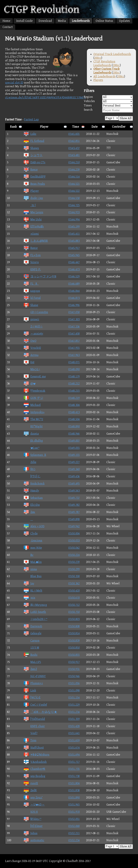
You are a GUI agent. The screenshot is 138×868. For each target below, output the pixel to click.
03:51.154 (74, 698)
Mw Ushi (33, 220)
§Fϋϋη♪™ (32, 819)
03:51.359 (74, 719)
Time (76, 127)
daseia (31, 434)
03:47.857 (74, 341)
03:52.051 (74, 819)
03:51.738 (74, 776)
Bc (28, 555)
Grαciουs (33, 541)
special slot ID (14, 83)
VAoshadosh (35, 762)
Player (44, 127)
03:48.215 (74, 391)
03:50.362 (74, 583)
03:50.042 (74, 548)
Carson (31, 641)
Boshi (30, 655)
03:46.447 (74, 262)
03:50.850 (74, 648)
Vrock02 (32, 348)
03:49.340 (74, 469)
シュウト (33, 155)
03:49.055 (74, 448)
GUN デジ (33, 398)
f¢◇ (29, 469)
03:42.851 (74, 141)
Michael (32, 405)
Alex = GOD (34, 526)
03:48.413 (74, 412)
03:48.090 (74, 369)
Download (45, 21)
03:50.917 (74, 662)
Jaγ (29, 583)
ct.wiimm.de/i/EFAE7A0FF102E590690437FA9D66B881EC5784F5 (45, 98)
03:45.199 (74, 227)
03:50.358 (74, 576)
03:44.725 (74, 205)
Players (98, 80)
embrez (34, 391)
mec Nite (33, 548)
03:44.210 (74, 162)
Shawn (31, 148)
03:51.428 (74, 726)
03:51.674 (74, 748)
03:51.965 (74, 805)
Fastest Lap (31, 120)
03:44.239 (74, 170)
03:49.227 (74, 462)
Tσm (30, 740)
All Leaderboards (105, 76)
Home (6, 21)
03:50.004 (74, 534)
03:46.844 (74, 291)
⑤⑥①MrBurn (36, 755)
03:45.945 (74, 255)
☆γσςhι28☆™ (35, 619)
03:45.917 (74, 248)
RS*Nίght (33, 426)
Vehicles (108, 101)
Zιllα (30, 462)
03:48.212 (74, 384)
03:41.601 (74, 134)
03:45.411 (74, 234)
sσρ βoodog (34, 776)
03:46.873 (74, 298)
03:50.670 (74, 598)
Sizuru (31, 262)
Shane (31, 305)
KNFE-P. (32, 269)
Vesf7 (30, 733)
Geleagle (32, 633)
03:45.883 (74, 241)
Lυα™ (31, 448)
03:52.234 (74, 840)
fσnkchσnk (34, 484)
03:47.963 (74, 355)
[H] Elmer (33, 826)
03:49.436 (74, 476)
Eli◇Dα (32, 505)
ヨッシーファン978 (40, 276)
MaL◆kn (33, 562)
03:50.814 (74, 633)
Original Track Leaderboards (112, 54)
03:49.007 (74, 441)
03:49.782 (74, 505)
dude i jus (33, 198)
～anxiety (33, 334)
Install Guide (25, 21)
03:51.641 (74, 733)
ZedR (30, 790)
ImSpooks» (34, 412)
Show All (126, 118)
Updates (124, 21)
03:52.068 (74, 826)
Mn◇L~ (32, 369)
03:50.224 (74, 555)
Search (108, 110)
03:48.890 (74, 426)
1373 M (31, 648)
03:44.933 (74, 212)
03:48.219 (74, 398)
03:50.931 (74, 669)
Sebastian (33, 498)
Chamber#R (34, 769)
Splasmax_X (35, 455)
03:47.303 (74, 319)
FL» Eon (32, 255)
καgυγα (32, 291)
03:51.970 (74, 812)
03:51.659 (74, 740)
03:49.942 (74, 526)
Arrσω (31, 355)
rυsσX (31, 783)
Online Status (104, 21)
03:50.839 (74, 641)
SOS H (31, 812)
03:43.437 (74, 148)
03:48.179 (74, 377)
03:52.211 (74, 833)
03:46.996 (74, 305)
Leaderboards (81, 21)
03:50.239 (74, 562)
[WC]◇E (32, 698)
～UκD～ (34, 805)
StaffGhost (34, 748)
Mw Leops (33, 212)
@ (29, 384)
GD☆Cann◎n (36, 312)
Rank (13, 127)
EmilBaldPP (35, 177)
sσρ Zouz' (33, 798)
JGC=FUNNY (35, 676)
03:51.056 (74, 683)
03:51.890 (74, 798)
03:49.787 (74, 512)
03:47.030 (74, 312)
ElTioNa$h (34, 227)
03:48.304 (74, 405)
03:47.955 (74, 348)
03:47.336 (74, 327)
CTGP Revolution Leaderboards (104, 63)
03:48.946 (74, 434)
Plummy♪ (33, 683)
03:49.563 (74, 491)
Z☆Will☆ (33, 327)
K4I (29, 362)
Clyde (31, 534)
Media (62, 21)
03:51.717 (74, 762)
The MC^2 (33, 419)
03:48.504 (74, 419)
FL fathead (34, 141)
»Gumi (31, 234)
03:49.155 (74, 455)
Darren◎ (33, 626)
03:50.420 (74, 591)
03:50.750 (74, 612)
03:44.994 (74, 220)
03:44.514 (74, 177)
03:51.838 (74, 790)
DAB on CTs (34, 162)
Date (95, 127)
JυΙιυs (30, 833)
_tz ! (30, 205)
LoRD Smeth (35, 612)
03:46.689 (74, 284)
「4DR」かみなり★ (40, 712)
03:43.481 (74, 155)
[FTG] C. (32, 476)
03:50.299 (74, 569)
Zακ (29, 512)
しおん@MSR (36, 241)
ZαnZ (30, 669)
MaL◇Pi (32, 662)
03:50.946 (74, 676)
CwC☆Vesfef (35, 705)
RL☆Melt (33, 591)
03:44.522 (74, 191)
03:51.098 (74, 691)
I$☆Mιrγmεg (35, 605)
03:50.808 (74, 626)
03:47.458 (74, 334)
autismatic (34, 840)
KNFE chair (34, 726)
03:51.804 (74, 783)
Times (108, 106)
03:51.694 (74, 755)
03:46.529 (74, 276)
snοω (30, 569)
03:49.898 (74, 519)
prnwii (31, 319)
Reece (31, 170)
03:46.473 (74, 269)
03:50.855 (74, 655)
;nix (29, 598)
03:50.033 (74, 541)
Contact (8, 27)
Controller (119, 127)
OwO (30, 341)
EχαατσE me (35, 377)
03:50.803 (74, 619)
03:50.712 (74, 605)
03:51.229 (74, 705)
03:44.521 (74, 184)
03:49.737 (74, 498)
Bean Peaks (34, 184)
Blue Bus (33, 576)
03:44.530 (74, 198)
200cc (98, 58)
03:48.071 (74, 362)
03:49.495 (74, 484)
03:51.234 (74, 712)
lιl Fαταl (32, 298)
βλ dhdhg (33, 441)
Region (108, 97)
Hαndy (31, 491)
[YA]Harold (34, 719)
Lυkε (30, 134)
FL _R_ (31, 284)
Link (30, 691)
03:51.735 (74, 769)
